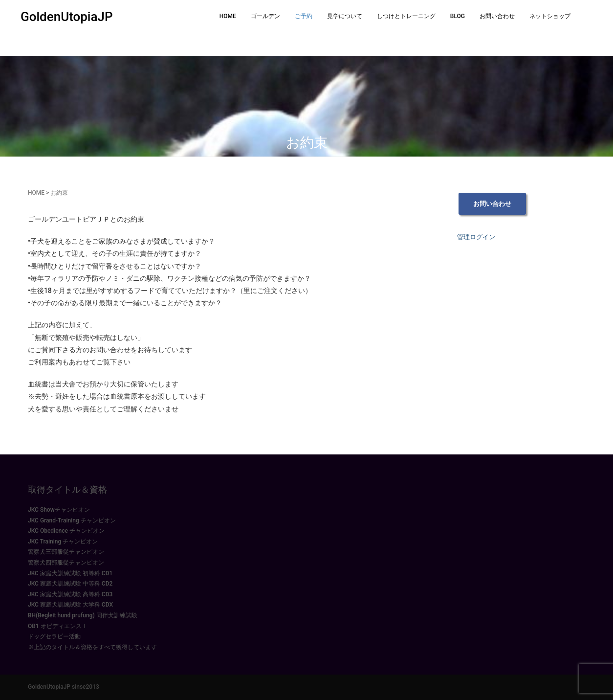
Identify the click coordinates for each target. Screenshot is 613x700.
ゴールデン (265, 16)
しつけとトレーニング (406, 16)
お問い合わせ (497, 16)
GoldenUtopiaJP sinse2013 (64, 687)
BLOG (458, 16)
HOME (228, 16)
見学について (345, 16)
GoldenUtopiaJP (67, 17)
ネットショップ (550, 16)
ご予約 (304, 16)
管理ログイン (476, 237)
